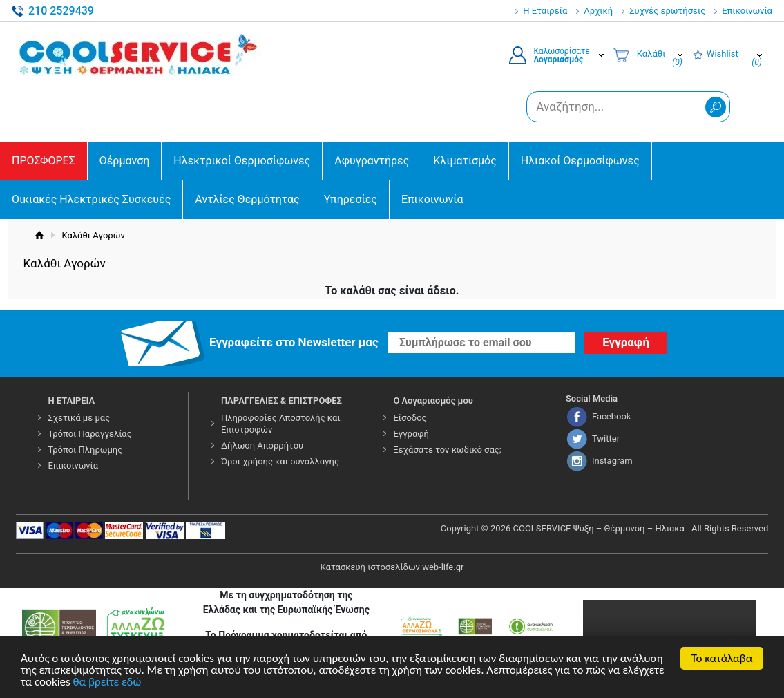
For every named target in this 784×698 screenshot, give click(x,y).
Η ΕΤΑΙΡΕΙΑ (71, 400)
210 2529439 (61, 11)
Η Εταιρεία (545, 11)
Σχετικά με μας (79, 418)
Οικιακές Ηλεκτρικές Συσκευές (91, 199)
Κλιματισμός (465, 161)
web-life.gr (443, 567)
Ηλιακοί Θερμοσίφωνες (580, 161)
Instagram (612, 461)
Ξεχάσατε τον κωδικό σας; (447, 450)
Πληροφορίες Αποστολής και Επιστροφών (281, 424)
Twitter (606, 438)
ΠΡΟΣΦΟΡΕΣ (44, 161)
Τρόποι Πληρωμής (85, 450)
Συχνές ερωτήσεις (667, 11)
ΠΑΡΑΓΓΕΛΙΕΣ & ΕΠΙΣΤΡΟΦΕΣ (281, 400)
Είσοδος (410, 418)
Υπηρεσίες (351, 199)
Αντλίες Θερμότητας (247, 199)
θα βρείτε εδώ (107, 684)
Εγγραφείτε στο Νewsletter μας (294, 342)
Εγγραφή (411, 434)
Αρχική (598, 11)
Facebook (611, 416)
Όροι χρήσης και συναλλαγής (280, 461)
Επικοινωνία (747, 11)
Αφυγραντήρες (372, 161)
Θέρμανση (125, 161)
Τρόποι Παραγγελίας (89, 434)
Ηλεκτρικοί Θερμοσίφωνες (242, 161)
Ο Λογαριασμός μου (433, 400)
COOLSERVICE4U (140, 55)
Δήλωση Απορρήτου (262, 445)
